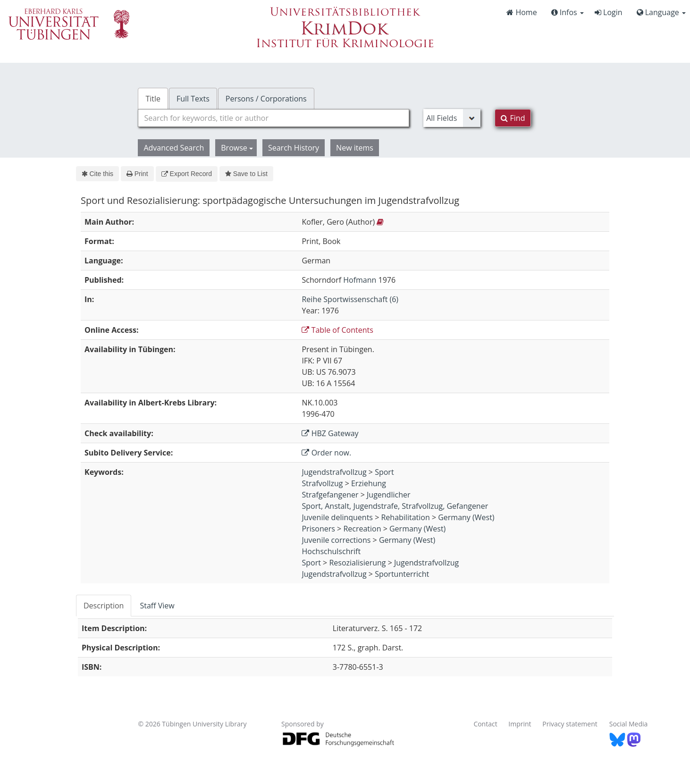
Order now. (326, 453)
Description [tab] (104, 606)
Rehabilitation (405, 517)
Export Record (187, 174)
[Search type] (452, 118)
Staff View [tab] (157, 606)
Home (522, 12)
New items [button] (355, 148)
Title (153, 99)
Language (661, 12)
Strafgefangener (330, 495)
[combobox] (273, 118)
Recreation (362, 529)
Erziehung (369, 483)
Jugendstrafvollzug (334, 472)
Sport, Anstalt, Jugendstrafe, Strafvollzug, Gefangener (395, 506)
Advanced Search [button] (174, 148)
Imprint (520, 724)
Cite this (97, 174)
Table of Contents (337, 330)
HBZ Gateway (330, 433)
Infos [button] (568, 12)
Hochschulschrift (331, 551)
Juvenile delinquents (337, 517)
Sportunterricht (402, 574)
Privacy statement (570, 724)
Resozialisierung (357, 563)
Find (513, 118)
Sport (384, 472)
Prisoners (318, 529)
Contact (485, 724)
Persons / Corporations (266, 99)
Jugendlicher (388, 495)
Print (137, 174)
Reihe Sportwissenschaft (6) (350, 299)
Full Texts (193, 99)
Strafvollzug (322, 483)
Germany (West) (466, 517)
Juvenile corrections (336, 540)
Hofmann (360, 280)
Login (609, 12)
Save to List (246, 174)
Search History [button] (294, 148)
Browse (237, 148)
